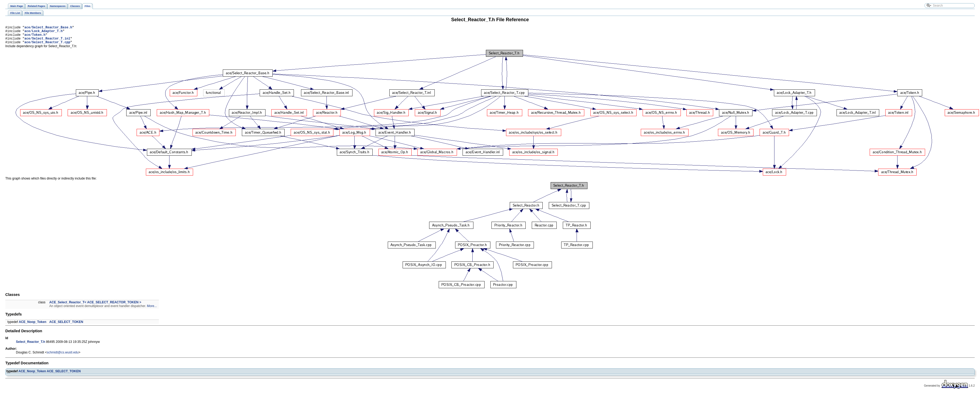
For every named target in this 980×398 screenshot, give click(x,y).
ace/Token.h (35, 37)
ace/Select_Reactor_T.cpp (47, 46)
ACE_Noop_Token (33, 326)
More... (152, 310)
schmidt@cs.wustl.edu (63, 356)
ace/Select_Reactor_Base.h (48, 28)
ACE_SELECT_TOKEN (66, 326)
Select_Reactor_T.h (31, 346)
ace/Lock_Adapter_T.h (43, 32)
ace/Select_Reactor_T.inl (47, 41)
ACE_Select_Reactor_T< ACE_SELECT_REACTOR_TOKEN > (95, 306)
